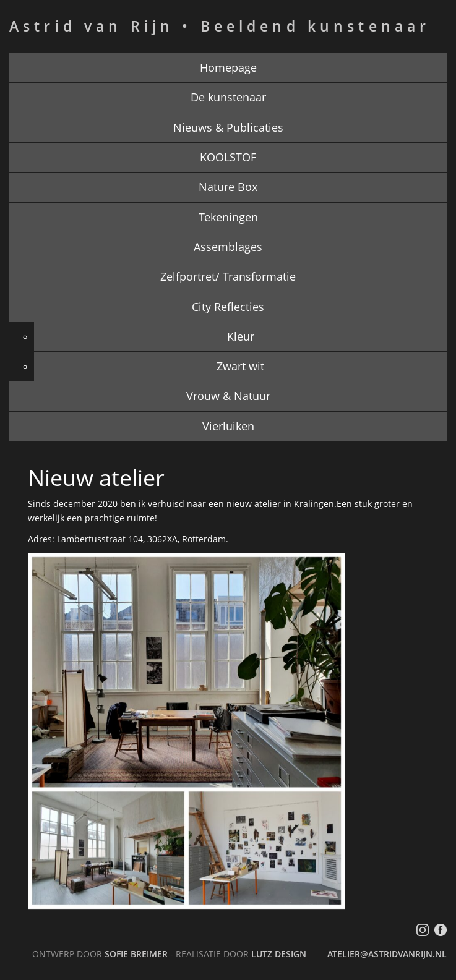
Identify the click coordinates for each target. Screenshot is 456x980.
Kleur (241, 336)
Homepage (228, 67)
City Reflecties (228, 307)
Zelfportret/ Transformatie (228, 276)
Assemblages (228, 247)
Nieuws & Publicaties (228, 127)
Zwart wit (240, 366)
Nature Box (228, 187)
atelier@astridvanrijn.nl (387, 954)
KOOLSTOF (228, 157)
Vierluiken (228, 426)
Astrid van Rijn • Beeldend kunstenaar (220, 26)
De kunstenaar (228, 97)
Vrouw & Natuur (228, 396)
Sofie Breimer (136, 954)
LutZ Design (279, 954)
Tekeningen (228, 217)
